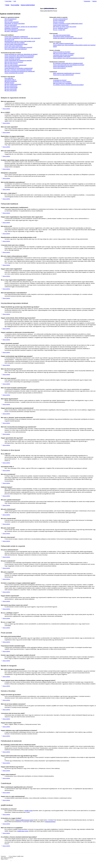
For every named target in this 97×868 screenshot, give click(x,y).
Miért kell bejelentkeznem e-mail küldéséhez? (16, 49)
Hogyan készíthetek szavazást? (12, 59)
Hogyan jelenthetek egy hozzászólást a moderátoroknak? (19, 68)
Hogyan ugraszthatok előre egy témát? (14, 73)
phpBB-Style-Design (17, 858)
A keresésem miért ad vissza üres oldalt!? (63, 55)
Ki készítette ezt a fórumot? (60, 80)
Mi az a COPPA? (9, 20)
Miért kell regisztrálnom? (11, 19)
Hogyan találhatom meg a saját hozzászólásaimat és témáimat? (69, 58)
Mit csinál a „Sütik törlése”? (11, 31)
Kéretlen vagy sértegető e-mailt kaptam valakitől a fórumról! (68, 38)
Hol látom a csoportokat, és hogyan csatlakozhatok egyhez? (68, 24)
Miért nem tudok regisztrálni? (12, 22)
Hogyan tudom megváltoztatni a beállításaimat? (16, 37)
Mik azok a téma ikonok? (11, 91)
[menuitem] (14, 1)
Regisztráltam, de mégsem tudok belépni (15, 24)
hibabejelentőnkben (50, 822)
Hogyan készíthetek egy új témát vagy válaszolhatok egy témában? (21, 54)
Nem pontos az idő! (9, 40)
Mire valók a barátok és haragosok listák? (63, 43)
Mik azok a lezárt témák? (11, 89)
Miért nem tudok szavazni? (11, 64)
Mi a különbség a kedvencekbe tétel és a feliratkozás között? (68, 63)
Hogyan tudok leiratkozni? (59, 68)
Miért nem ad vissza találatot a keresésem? (64, 53)
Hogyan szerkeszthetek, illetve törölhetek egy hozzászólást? (19, 56)
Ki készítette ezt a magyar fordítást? (62, 82)
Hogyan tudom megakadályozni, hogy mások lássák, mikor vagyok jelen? (23, 38)
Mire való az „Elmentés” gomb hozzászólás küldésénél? (18, 70)
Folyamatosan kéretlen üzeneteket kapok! (63, 37)
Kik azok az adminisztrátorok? (60, 19)
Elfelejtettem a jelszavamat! (11, 28)
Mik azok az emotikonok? (11, 81)
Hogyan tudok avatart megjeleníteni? (14, 46)
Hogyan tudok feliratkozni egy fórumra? (63, 66)
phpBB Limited (29, 811)
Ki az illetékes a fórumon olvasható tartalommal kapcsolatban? (68, 85)
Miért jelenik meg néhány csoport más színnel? (65, 27)
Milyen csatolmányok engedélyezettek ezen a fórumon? (67, 73)
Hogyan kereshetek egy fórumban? (62, 52)
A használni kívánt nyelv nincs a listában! (15, 43)
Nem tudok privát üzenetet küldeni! (62, 35)
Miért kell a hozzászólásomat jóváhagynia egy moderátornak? (20, 71)
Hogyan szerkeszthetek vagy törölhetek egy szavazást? (18, 60)
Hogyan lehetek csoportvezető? (61, 25)
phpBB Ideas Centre (23, 831)
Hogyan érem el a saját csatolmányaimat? (63, 75)
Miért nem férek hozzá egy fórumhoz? (14, 62)
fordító (31, 820)
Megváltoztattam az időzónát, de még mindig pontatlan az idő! (20, 41)
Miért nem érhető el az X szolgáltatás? (63, 83)
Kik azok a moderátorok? (59, 20)
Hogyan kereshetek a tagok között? (62, 56)
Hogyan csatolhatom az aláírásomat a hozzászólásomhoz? (19, 57)
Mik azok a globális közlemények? (13, 84)
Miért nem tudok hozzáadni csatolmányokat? (16, 65)
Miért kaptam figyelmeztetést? (12, 67)
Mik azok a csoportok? (59, 22)
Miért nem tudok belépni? (11, 25)
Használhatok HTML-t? (10, 80)
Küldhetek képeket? (9, 83)
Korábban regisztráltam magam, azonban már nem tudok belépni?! (21, 27)
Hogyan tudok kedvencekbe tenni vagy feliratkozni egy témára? (69, 65)
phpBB (7, 856)
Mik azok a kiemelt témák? (11, 87)
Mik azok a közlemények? (11, 86)
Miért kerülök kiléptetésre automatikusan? (15, 30)
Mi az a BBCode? (9, 78)
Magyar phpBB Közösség (23, 820)
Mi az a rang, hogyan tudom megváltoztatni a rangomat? (18, 47)
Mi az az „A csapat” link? (59, 30)
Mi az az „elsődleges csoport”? (61, 28)
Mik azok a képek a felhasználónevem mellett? (16, 44)
